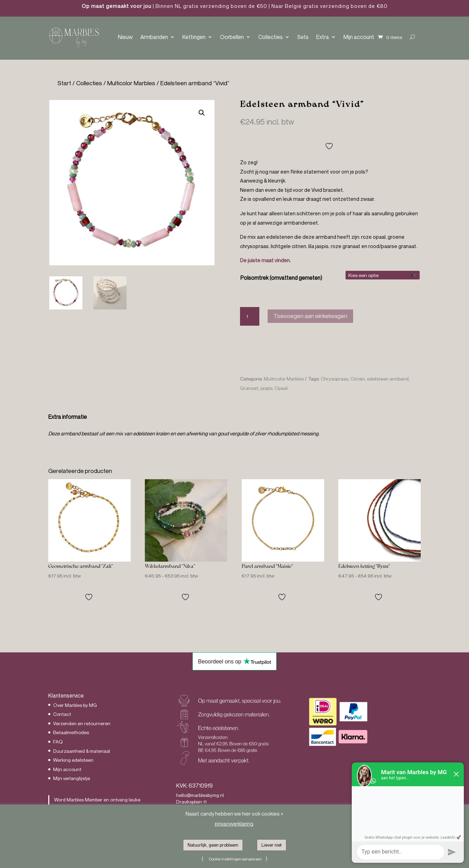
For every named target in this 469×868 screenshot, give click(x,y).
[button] (202, 113)
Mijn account (359, 37)
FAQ (58, 742)
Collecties (271, 37)
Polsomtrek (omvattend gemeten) (281, 278)
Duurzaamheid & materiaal (82, 751)
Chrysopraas (335, 379)
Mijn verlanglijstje (72, 778)
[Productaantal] (250, 316)
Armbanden (154, 37)
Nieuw (125, 37)
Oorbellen (232, 37)
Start (64, 83)
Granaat (249, 388)
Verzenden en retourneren (82, 723)
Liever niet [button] (272, 845)
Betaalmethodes (71, 732)
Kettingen (194, 37)
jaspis (266, 388)
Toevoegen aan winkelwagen (310, 316)
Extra (323, 37)
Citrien (358, 379)
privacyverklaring (234, 823)
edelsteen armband (388, 379)
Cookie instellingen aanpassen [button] (235, 859)
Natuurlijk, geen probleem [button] (213, 845)
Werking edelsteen (73, 760)
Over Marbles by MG (75, 705)
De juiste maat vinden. (265, 260)
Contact (62, 714)
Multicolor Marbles (131, 83)
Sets (303, 37)
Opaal (281, 388)
